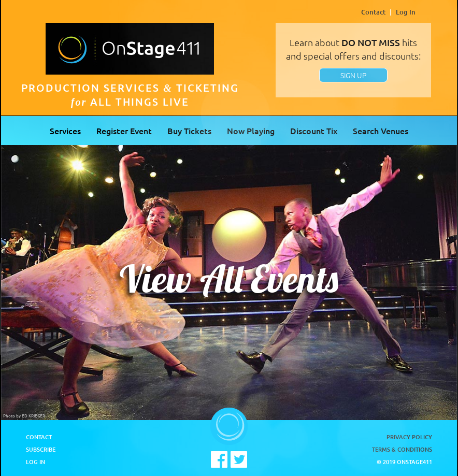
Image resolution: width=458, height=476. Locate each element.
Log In (406, 12)
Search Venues (381, 131)
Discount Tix (314, 131)
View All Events (229, 279)
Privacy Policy (409, 437)
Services (65, 131)
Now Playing (251, 131)
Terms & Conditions (402, 449)
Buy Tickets (189, 131)
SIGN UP (353, 75)
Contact (373, 12)
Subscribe (41, 449)
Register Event (124, 131)
